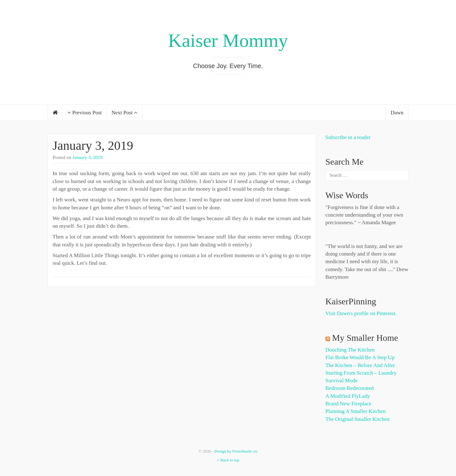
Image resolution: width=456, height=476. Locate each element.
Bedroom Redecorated (350, 388)
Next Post (124, 113)
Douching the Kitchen (350, 350)
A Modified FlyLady (348, 396)
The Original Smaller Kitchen (358, 419)
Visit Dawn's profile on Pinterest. (361, 313)
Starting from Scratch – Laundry (361, 373)
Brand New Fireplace (348, 404)
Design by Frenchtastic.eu (236, 451)
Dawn (397, 113)
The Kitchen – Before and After (360, 365)
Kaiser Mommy (228, 41)
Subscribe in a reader (348, 137)
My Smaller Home (365, 338)
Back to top (228, 460)
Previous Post (85, 113)
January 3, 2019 (93, 146)
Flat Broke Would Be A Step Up (360, 357)
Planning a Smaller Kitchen (356, 411)
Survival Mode (342, 381)
